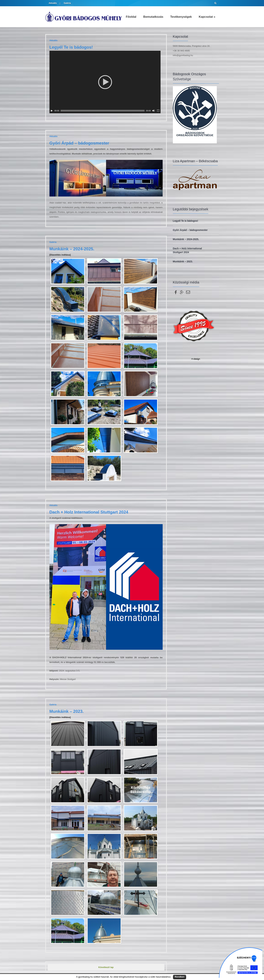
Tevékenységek (181, 17)
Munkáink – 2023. (67, 711)
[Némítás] (154, 111)
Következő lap (106, 967)
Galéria (67, 3)
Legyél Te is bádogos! (71, 47)
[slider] (103, 111)
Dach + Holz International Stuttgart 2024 (89, 512)
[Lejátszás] (52, 111)
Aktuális (53, 3)
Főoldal (131, 17)
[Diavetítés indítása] (60, 255)
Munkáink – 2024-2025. (72, 249)
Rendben (180, 977)
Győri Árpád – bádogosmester (79, 143)
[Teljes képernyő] (158, 111)
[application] (105, 82)
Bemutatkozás (153, 17)
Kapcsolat (207, 17)
